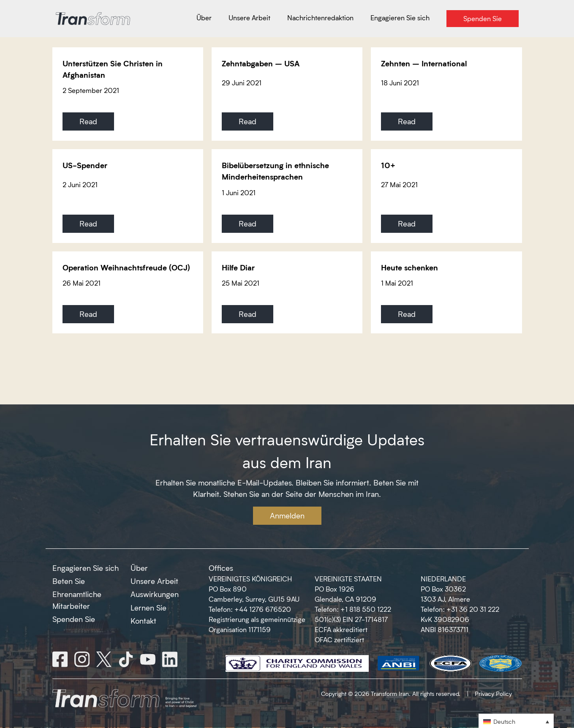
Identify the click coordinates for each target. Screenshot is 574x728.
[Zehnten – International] (446, 94)
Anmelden (287, 515)
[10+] (446, 196)
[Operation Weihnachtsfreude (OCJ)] (128, 292)
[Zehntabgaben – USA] (287, 94)
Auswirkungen (155, 594)
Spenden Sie (74, 619)
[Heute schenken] (446, 292)
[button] (516, 721)
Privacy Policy (493, 694)
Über (139, 568)
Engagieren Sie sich (86, 568)
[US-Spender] (128, 196)
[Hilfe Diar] (287, 292)
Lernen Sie (148, 608)
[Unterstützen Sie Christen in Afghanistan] (128, 94)
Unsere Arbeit (154, 581)
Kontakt (143, 621)
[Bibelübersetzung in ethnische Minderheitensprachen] (287, 196)
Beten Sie (69, 581)
